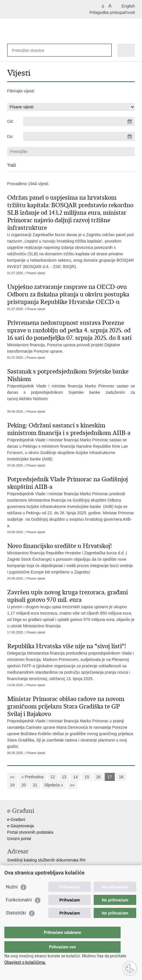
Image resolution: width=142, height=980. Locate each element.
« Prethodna (32, 777)
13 (64, 777)
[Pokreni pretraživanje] (106, 50)
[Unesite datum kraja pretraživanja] (79, 136)
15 (87, 777)
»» (72, 785)
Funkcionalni (19, 911)
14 (75, 777)
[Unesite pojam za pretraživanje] (33, 50)
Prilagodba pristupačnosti (112, 12)
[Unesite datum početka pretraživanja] (79, 121)
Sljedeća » (54, 785)
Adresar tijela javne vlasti (30, 866)
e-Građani (16, 819)
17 (110, 777)
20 (24, 785)
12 (53, 777)
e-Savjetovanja (21, 826)
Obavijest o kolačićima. (25, 962)
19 (12, 785)
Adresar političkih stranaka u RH (36, 873)
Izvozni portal (19, 839)
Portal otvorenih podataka (30, 832)
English (128, 6)
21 (35, 785)
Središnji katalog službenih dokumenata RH (46, 860)
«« (12, 777)
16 (98, 777)
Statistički (16, 925)
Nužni (12, 898)
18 (121, 777)
